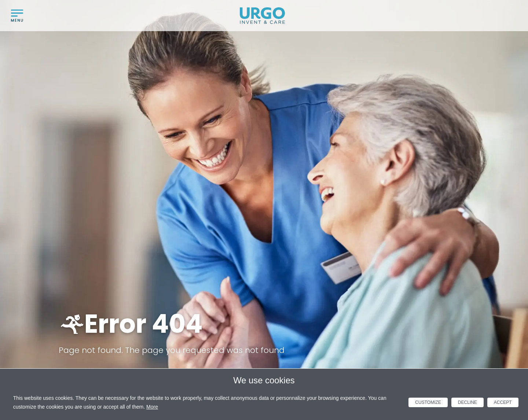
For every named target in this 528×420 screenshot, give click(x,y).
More (152, 407)
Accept (503, 402)
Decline (467, 402)
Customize (428, 402)
